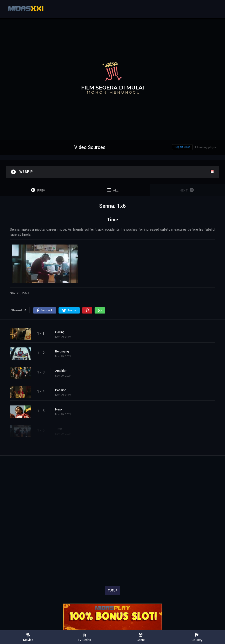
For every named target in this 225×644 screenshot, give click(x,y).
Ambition (61, 371)
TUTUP (113, 591)
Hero (59, 410)
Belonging (62, 351)
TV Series (85, 637)
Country (197, 637)
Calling (60, 332)
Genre (141, 637)
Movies (28, 637)
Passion (61, 390)
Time (59, 429)
